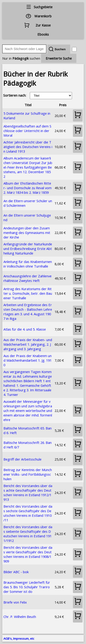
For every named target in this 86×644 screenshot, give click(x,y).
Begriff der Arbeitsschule (22, 459)
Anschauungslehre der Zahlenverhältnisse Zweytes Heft (28, 278)
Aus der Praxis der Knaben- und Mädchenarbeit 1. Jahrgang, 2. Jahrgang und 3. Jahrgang (28, 344)
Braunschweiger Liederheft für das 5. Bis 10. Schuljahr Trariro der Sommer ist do (27, 587)
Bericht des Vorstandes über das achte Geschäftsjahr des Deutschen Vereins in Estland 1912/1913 (28, 493)
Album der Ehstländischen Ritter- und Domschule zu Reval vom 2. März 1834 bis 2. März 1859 (28, 188)
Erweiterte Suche (59, 58)
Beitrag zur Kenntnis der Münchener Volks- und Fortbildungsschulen (28, 474)
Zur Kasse (43, 25)
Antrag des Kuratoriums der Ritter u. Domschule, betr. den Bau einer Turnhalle (28, 293)
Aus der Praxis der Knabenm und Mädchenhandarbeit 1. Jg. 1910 (28, 360)
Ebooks (43, 34)
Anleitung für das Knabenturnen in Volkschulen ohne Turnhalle (28, 264)
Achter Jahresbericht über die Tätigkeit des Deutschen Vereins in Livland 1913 (28, 147)
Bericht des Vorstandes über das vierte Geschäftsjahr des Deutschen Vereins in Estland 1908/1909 (28, 554)
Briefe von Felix (15, 602)
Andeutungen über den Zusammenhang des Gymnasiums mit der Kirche (27, 233)
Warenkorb (43, 16)
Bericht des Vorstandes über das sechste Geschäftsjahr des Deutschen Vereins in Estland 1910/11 (28, 513)
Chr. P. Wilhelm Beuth (20, 617)
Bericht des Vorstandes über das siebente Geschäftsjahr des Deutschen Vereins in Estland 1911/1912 (28, 534)
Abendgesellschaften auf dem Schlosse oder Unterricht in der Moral (27, 131)
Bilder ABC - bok (16, 572)
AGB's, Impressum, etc (19, 639)
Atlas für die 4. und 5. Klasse (25, 329)
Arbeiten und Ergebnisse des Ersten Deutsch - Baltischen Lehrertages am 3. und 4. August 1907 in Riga (28, 312)
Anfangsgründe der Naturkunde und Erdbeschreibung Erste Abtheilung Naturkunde (28, 249)
